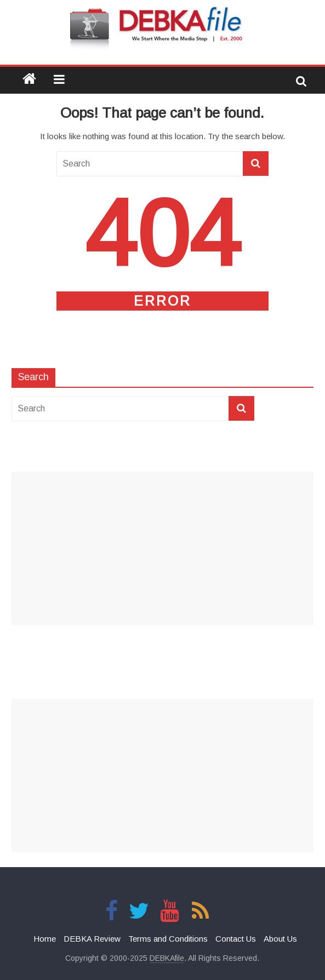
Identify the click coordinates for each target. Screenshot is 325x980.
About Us (280, 939)
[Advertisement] (162, 548)
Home (45, 939)
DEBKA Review (92, 939)
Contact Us (236, 939)
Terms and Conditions (168, 939)
